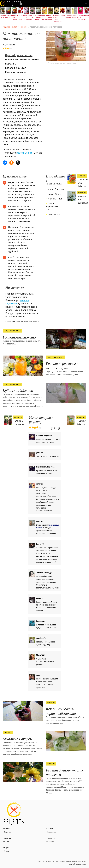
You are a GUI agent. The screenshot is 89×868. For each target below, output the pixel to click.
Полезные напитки (86, 17)
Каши (7, 842)
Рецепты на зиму (21, 17)
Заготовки (52, 832)
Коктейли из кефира (27, 17)
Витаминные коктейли (9, 17)
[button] (86, 3)
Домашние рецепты (38, 17)
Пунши (62, 16)
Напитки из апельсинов (44, 17)
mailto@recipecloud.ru (78, 864)
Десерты (51, 829)
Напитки (51, 838)
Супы (7, 851)
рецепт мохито (19, 55)
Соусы (7, 848)
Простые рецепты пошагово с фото (14, 814)
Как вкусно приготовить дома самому (11, 3)
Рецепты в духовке (15, 17)
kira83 (13, 45)
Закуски (8, 838)
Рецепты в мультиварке (33, 17)
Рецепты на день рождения (56, 18)
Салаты (51, 842)
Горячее (8, 832)
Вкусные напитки (32, 321)
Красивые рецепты (68, 17)
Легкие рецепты (3, 17)
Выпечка (8, 829)
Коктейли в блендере (80, 17)
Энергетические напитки (74, 17)
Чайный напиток (51, 17)
